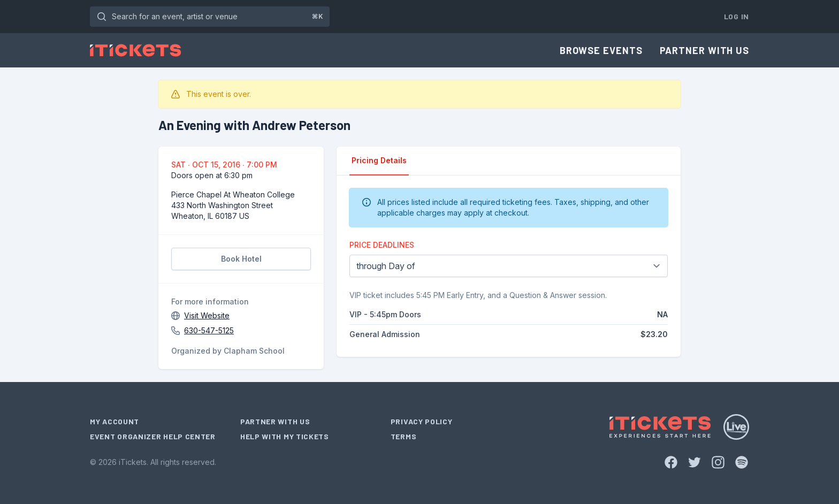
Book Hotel (241, 259)
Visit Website (207, 315)
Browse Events (601, 50)
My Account (115, 421)
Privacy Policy (422, 421)
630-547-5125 (209, 330)
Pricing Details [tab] (379, 160)
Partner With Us (705, 50)
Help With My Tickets (285, 436)
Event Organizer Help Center (153, 436)
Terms (404, 436)
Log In (737, 16)
